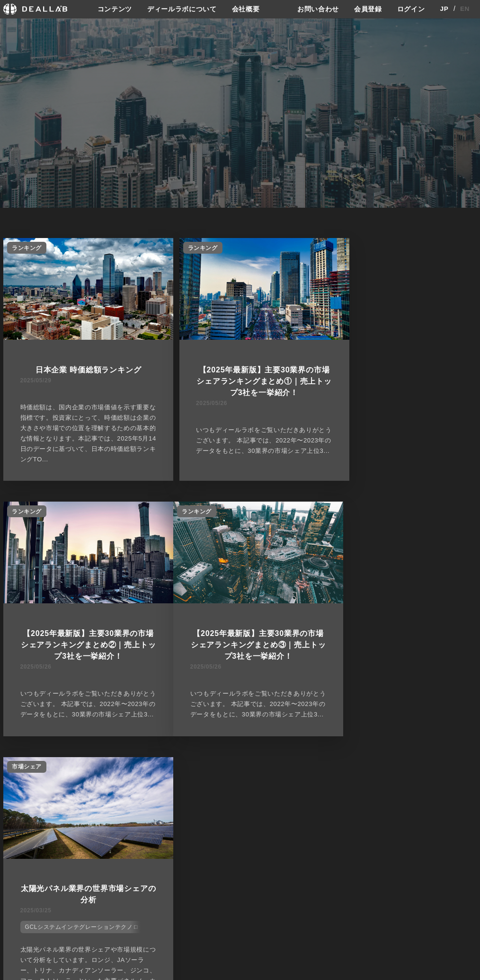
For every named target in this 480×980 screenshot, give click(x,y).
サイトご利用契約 (339, 861)
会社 (249, 861)
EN (465, 9)
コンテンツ (115, 9)
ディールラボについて (182, 9)
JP (444, 9)
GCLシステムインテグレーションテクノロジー (246, 677)
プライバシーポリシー (349, 877)
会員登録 (368, 9)
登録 (400, 861)
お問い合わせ (318, 9)
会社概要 (246, 9)
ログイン (411, 9)
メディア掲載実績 (268, 895)
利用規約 (331, 895)
